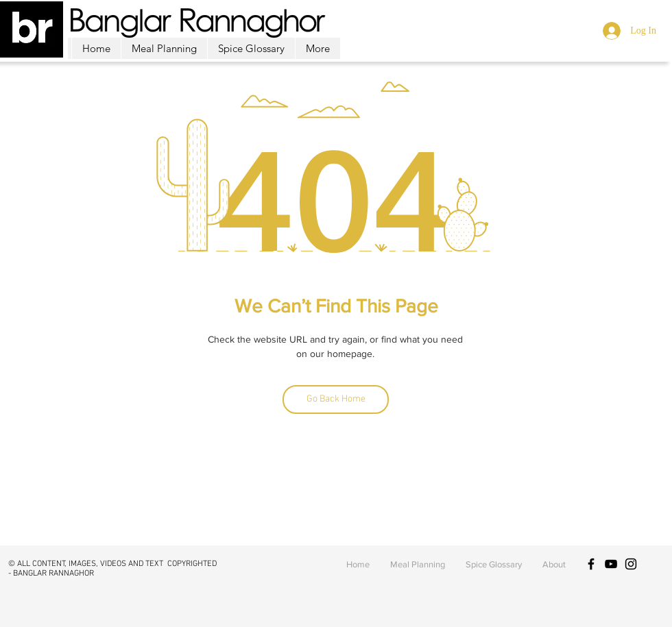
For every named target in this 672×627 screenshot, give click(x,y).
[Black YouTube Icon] (611, 564)
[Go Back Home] (336, 399)
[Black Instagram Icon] (631, 564)
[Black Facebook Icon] (591, 564)
